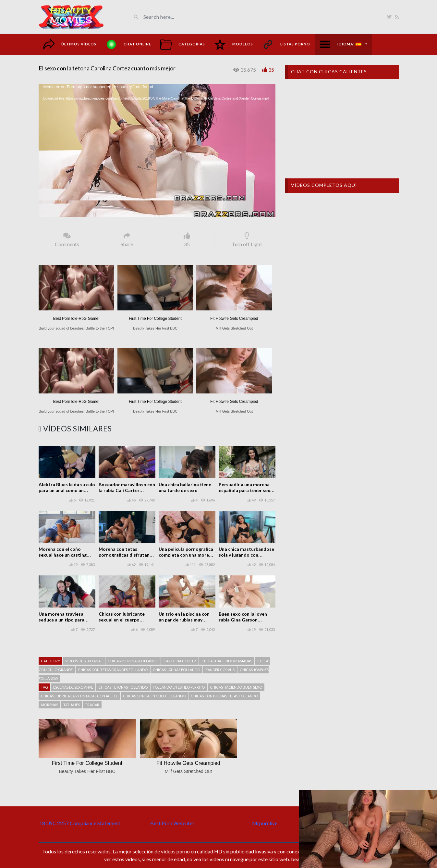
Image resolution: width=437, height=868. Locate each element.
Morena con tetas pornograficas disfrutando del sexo (127, 555)
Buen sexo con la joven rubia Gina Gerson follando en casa (243, 620)
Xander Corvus (220, 670)
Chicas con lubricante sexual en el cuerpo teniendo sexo (122, 620)
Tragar (92, 705)
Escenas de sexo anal (73, 687)
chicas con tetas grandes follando (113, 670)
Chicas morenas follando (133, 661)
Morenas (49, 705)
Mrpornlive (265, 823)
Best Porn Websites (172, 823)
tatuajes (72, 705)
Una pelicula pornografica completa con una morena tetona (186, 555)
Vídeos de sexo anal (84, 661)
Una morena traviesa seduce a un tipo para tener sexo (61, 620)
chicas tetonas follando (123, 687)
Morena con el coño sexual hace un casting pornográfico (63, 555)
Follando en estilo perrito (179, 687)
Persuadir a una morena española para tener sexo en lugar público (246, 490)
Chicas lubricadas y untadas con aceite (79, 696)
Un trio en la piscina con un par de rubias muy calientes (184, 620)
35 (271, 70)
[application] (157, 150)
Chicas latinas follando (176, 670)
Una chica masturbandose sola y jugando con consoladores (246, 555)
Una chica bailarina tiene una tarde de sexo (185, 487)
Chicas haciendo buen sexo (236, 687)
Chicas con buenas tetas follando (224, 696)
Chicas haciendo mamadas (227, 661)
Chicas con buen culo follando (154, 696)
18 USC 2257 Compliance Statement (80, 823)
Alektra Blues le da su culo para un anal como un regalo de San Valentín (67, 490)
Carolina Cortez (180, 661)
